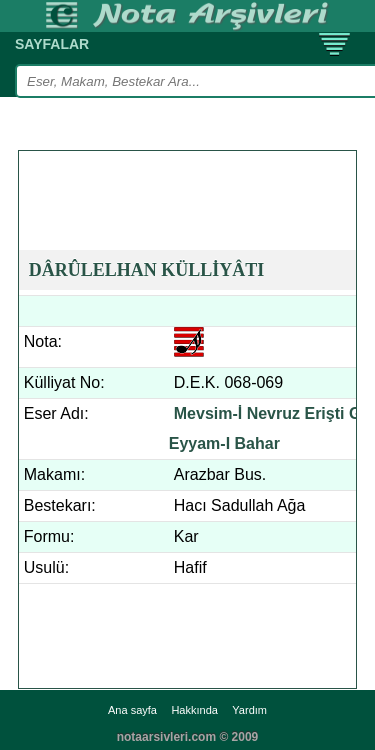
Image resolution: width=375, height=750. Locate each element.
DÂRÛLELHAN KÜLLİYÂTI (147, 270)
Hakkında (194, 710)
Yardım (249, 710)
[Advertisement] (197, 176)
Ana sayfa (132, 710)
